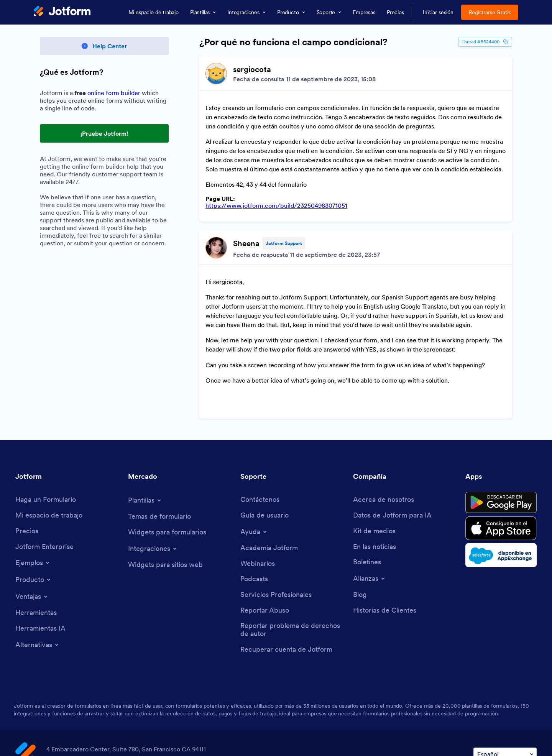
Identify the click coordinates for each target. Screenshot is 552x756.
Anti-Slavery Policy (278, 743)
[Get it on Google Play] (501, 454)
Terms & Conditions (44, 743)
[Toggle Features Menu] (32, 547)
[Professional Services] (276, 546)
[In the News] (375, 498)
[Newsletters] (367, 513)
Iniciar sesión (438, 12)
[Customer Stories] (385, 561)
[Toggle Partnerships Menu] (370, 529)
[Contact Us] (260, 451)
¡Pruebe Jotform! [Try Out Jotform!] (104, 133)
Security (148, 743)
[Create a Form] (46, 451)
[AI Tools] (40, 579)
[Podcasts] (254, 530)
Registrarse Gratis (490, 12)
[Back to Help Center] (104, 46)
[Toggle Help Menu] (254, 483)
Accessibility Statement (205, 743)
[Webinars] (258, 515)
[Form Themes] (159, 468)
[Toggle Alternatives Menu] (38, 596)
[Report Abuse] (265, 561)
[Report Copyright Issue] (293, 581)
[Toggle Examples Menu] (33, 514)
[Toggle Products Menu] (34, 531)
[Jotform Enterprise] (44, 498)
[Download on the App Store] (501, 479)
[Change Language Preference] (505, 705)
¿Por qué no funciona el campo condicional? (293, 42)
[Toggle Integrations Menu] (153, 500)
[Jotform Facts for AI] (392, 466)
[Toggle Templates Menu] (145, 451)
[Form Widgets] (167, 483)
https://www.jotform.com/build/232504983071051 (276, 193)
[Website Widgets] (165, 516)
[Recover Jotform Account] (286, 601)
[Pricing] (27, 482)
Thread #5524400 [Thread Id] (485, 42)
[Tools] (36, 564)
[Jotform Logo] (62, 12)
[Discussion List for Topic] (356, 213)
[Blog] (360, 546)
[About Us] (384, 451)
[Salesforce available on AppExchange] (501, 506)
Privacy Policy (103, 743)
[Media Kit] (374, 482)
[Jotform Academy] (269, 499)
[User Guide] (264, 466)
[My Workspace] (49, 466)
